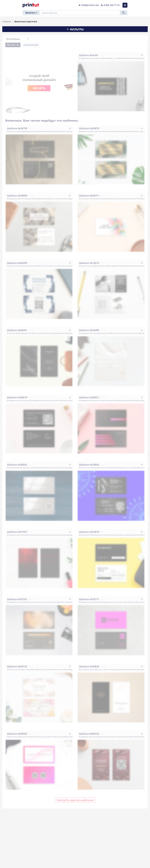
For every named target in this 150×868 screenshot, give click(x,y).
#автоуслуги (136, 58)
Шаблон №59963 (17, 734)
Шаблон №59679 (17, 397)
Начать (39, 88)
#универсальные (50, 131)
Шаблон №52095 (89, 330)
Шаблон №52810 (89, 532)
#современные (86, 58)
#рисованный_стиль (123, 468)
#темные (97, 58)
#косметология (133, 199)
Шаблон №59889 (17, 196)
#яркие (96, 602)
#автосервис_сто (109, 58)
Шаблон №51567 (17, 532)
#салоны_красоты (68, 400)
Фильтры (75, 29)
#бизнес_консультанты (68, 131)
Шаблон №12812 (89, 263)
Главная (7, 21)
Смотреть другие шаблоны (75, 800)
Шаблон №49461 (17, 330)
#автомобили (124, 58)
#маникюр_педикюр (138, 400)
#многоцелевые (66, 468)
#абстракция (134, 737)
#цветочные (99, 400)
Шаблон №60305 (17, 263)
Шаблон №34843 (89, 465)
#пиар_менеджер (64, 535)
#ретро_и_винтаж (103, 669)
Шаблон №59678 (89, 128)
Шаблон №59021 (89, 397)
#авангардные (112, 266)
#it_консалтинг (142, 602)
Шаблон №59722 (17, 666)
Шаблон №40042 (17, 465)
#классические (109, 131)
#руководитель (58, 333)
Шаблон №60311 (89, 196)
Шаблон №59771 (89, 599)
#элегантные (13, 131)
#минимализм (72, 333)
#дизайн (27, 468)
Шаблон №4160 (88, 55)
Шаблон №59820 (89, 666)
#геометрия (97, 131)
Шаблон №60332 (89, 734)
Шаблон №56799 (17, 128)
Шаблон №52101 (17, 599)
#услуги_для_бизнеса (58, 199)
